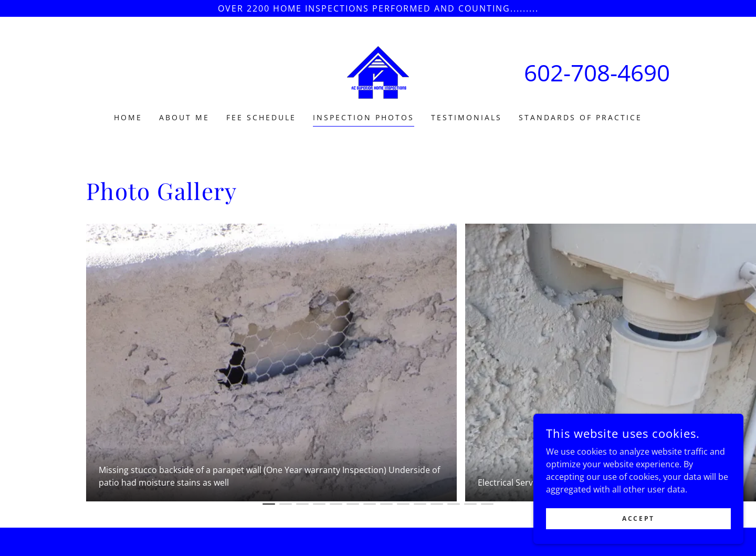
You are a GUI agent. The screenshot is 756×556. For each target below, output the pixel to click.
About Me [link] (184, 117)
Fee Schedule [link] (261, 117)
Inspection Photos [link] (364, 117)
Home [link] (128, 117)
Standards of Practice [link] (580, 117)
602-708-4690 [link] (597, 72)
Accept (638, 518)
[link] (378, 71)
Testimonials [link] (466, 117)
